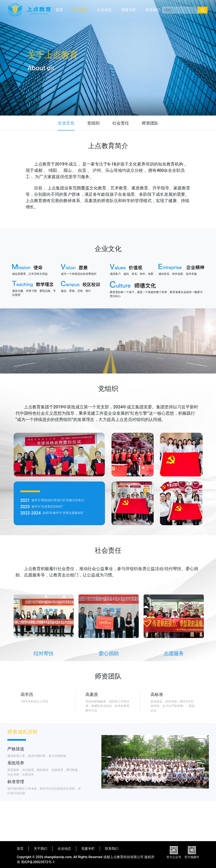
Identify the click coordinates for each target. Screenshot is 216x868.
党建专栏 (129, 10)
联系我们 (153, 10)
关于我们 (80, 10)
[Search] (180, 10)
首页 (59, 10)
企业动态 (104, 10)
